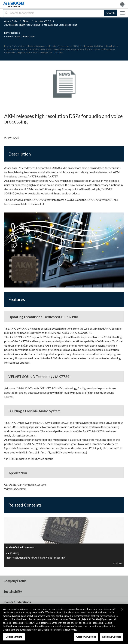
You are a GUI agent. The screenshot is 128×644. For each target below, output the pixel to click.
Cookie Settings (14, 637)
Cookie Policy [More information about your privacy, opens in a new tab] (70, 630)
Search (111, 13)
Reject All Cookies (112, 637)
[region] (64, 624)
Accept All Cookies (86, 637)
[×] (122, 609)
